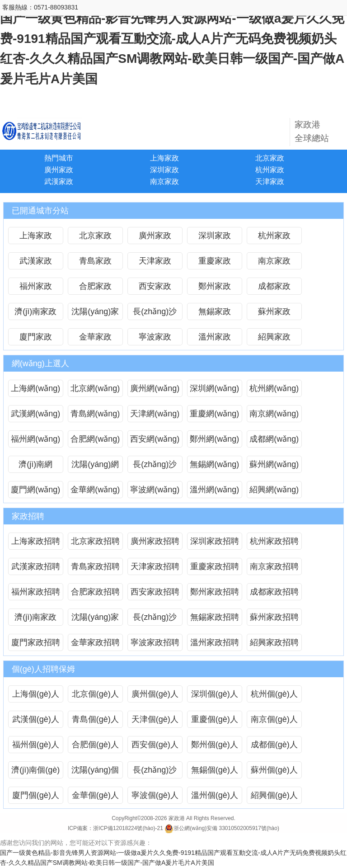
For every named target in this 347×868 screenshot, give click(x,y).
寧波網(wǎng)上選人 (155, 492)
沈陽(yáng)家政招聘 (95, 619)
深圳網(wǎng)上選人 (214, 390)
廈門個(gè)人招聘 (36, 797)
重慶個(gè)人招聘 (215, 721)
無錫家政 (215, 311)
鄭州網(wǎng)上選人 (214, 441)
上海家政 (164, 158)
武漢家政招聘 (36, 566)
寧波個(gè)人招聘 (155, 797)
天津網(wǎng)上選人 (155, 416)
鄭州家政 (215, 286)
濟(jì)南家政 (35, 311)
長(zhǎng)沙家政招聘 (155, 619)
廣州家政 (59, 170)
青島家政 (95, 261)
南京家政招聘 (274, 566)
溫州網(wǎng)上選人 (214, 492)
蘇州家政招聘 (274, 617)
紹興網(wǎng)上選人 (274, 492)
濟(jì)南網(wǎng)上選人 (35, 466)
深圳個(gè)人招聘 (215, 696)
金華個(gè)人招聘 (95, 797)
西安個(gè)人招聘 (155, 747)
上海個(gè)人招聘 (36, 696)
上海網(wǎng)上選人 (35, 390)
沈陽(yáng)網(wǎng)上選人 (95, 466)
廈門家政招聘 (36, 642)
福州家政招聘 (36, 592)
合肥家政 (95, 286)
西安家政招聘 (155, 592)
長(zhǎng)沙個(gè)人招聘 (155, 772)
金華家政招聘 (95, 642)
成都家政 (274, 286)
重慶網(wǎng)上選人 (214, 416)
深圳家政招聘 (215, 541)
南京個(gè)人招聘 (274, 721)
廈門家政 (36, 337)
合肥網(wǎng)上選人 (95, 441)
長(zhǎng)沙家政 (155, 314)
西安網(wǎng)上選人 (155, 441)
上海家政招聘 (36, 541)
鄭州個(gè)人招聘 (215, 747)
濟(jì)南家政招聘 (35, 619)
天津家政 (270, 182)
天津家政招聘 (155, 566)
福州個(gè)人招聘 (36, 747)
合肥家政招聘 (95, 592)
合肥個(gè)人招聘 (95, 747)
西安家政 (155, 286)
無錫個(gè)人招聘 (215, 772)
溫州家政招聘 (215, 642)
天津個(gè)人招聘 (155, 721)
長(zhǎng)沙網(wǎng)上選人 (155, 466)
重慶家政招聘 (215, 566)
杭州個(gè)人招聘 (274, 696)
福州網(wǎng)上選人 (35, 441)
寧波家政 (155, 337)
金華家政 (95, 337)
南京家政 (164, 182)
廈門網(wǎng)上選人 (35, 492)
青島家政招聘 (95, 566)
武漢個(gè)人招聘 (36, 721)
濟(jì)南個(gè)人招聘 (35, 772)
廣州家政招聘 (155, 541)
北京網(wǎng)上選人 (95, 390)
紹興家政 (274, 337)
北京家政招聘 (95, 541)
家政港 (177, 818)
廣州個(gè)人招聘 (155, 696)
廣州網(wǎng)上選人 (155, 390)
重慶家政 (215, 261)
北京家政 (270, 158)
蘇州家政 (274, 311)
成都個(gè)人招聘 (274, 747)
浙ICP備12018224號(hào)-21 (128, 828)
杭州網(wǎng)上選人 (274, 390)
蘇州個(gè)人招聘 (274, 772)
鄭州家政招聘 (215, 592)
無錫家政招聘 (215, 617)
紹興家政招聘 (274, 642)
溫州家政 (215, 337)
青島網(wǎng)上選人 (95, 416)
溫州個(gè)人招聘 (215, 797)
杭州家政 (270, 170)
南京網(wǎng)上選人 (274, 416)
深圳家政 (164, 170)
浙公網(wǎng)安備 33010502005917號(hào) (222, 828)
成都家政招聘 (274, 592)
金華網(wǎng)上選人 (95, 492)
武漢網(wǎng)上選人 (35, 416)
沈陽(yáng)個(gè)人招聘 (95, 772)
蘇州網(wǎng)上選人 (274, 466)
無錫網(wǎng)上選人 (214, 466)
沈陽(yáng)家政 (95, 314)
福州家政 (36, 286)
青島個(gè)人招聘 (95, 721)
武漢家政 (59, 182)
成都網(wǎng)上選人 (274, 441)
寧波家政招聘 (155, 642)
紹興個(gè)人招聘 (274, 797)
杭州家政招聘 (274, 541)
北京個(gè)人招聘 (95, 696)
